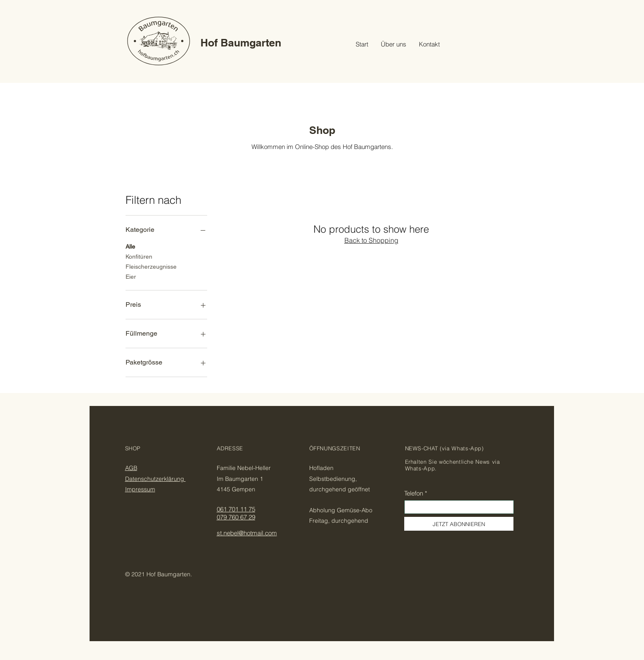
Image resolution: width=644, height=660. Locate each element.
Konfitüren (139, 256)
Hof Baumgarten (241, 43)
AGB (131, 468)
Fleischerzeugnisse (151, 266)
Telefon (414, 493)
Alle (130, 246)
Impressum (140, 489)
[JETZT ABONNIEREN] (459, 524)
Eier (131, 276)
